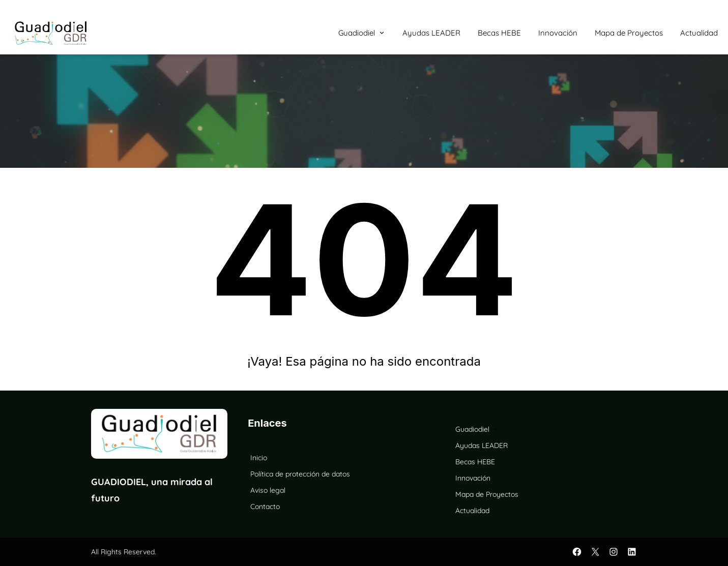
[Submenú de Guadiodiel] (382, 32)
